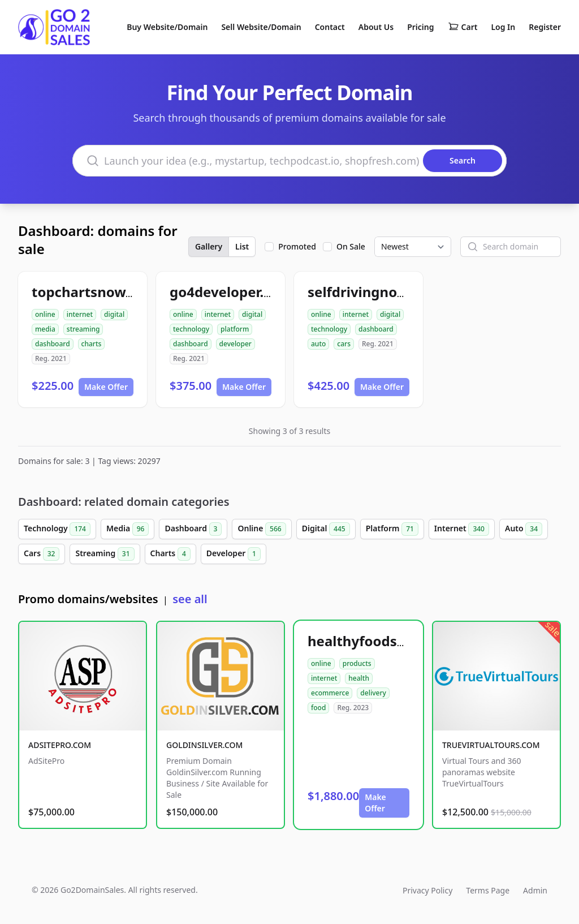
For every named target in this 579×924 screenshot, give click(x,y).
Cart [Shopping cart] (463, 27)
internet (80, 314)
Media (128, 529)
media (45, 329)
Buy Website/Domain (167, 27)
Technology (57, 529)
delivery (373, 693)
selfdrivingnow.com (374, 292)
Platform (392, 529)
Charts (170, 554)
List (242, 246)
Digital (326, 529)
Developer (234, 554)
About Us (376, 27)
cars (344, 344)
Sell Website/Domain (261, 27)
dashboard (53, 344)
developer (236, 344)
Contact (330, 27)
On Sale (351, 246)
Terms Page (488, 890)
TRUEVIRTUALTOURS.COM (491, 745)
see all (190, 599)
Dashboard (193, 529)
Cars (42, 554)
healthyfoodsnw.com (378, 641)
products (357, 663)
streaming (83, 329)
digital (114, 314)
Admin (535, 890)
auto (318, 344)
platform (235, 329)
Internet (462, 529)
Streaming (105, 554)
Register (545, 27)
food (318, 708)
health (359, 678)
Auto (524, 529)
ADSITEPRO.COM (60, 745)
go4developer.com (231, 292)
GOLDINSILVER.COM (204, 745)
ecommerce (330, 693)
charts (92, 344)
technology (191, 329)
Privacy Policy (427, 890)
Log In (503, 27)
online (45, 314)
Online (262, 529)
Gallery (209, 246)
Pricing (420, 27)
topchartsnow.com (95, 292)
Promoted (297, 246)
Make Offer (106, 387)
